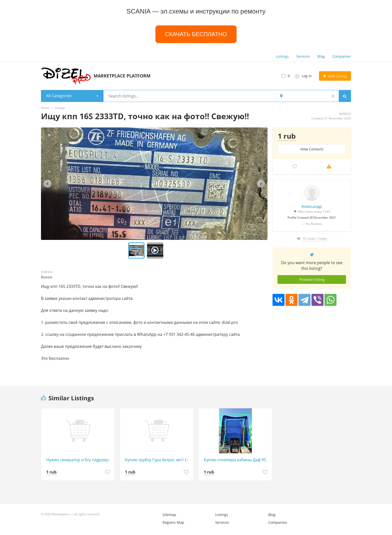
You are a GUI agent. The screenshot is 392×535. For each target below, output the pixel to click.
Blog (321, 56)
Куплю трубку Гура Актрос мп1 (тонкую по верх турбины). (158, 460)
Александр (312, 206)
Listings (282, 56)
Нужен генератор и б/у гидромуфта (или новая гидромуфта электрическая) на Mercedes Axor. (79, 460)
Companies (342, 56)
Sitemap (169, 515)
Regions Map (173, 522)
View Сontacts (312, 149)
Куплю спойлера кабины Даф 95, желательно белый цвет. (237, 460)
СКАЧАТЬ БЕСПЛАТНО (196, 34)
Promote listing (312, 279)
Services (303, 56)
